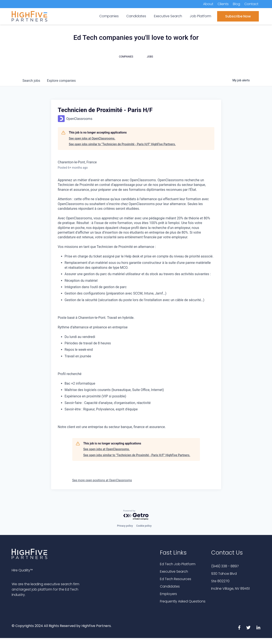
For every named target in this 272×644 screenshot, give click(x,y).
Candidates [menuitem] (136, 16)
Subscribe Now (238, 16)
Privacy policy (125, 526)
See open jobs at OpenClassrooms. (92, 138)
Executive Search (174, 571)
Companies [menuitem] (109, 16)
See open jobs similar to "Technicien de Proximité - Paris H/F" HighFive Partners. (122, 144)
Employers (168, 594)
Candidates (170, 586)
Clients (223, 4)
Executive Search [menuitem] (168, 16)
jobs (31, 81)
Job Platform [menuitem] (200, 16)
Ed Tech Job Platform (178, 564)
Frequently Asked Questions (183, 601)
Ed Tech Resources (176, 579)
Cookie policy (144, 526)
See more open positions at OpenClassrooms (102, 480)
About (208, 4)
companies (61, 81)
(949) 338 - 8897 (225, 566)
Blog (236, 4)
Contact (251, 4)
